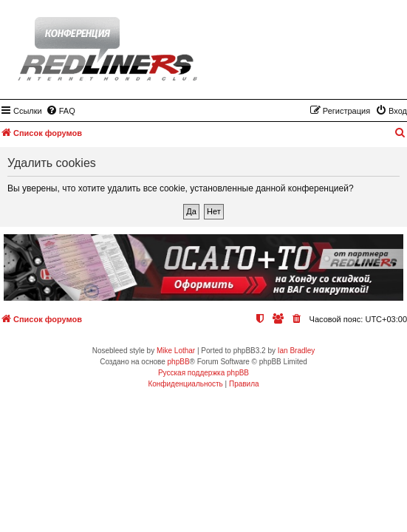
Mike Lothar (176, 351)
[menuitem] (61, 111)
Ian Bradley (297, 351)
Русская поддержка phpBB (203, 373)
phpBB (179, 362)
